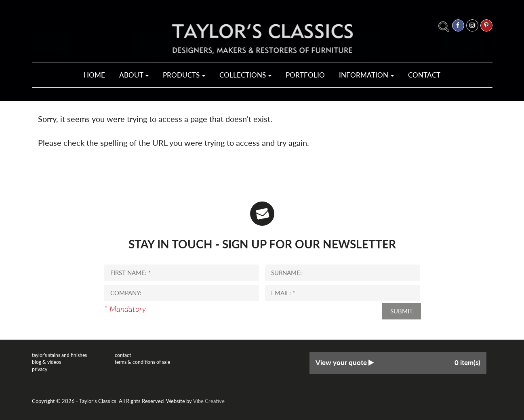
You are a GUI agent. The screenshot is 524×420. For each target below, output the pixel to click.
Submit (402, 311)
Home (94, 75)
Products (184, 75)
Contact (424, 75)
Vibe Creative (209, 401)
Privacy (40, 369)
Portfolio (305, 75)
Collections (245, 75)
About (134, 75)
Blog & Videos (46, 362)
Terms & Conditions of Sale (142, 362)
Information (366, 75)
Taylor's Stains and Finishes (59, 355)
